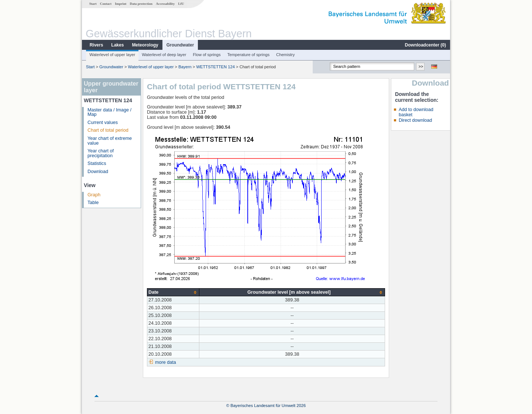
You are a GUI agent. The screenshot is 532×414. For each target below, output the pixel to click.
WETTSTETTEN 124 (215, 67)
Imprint (121, 4)
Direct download (415, 120)
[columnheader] (173, 292)
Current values (103, 123)
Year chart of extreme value (110, 141)
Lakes (117, 45)
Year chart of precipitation (101, 153)
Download (98, 172)
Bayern (185, 67)
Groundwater (180, 45)
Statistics (97, 163)
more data (166, 362)
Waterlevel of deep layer (164, 55)
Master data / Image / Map (109, 112)
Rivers (97, 45)
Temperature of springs (248, 55)
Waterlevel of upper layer (112, 55)
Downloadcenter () (425, 45)
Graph (94, 195)
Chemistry (285, 55)
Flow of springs (207, 55)
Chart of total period (108, 130)
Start (93, 4)
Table (93, 203)
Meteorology (145, 45)
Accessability (165, 4)
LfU (181, 4)
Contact (106, 4)
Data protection (141, 4)
